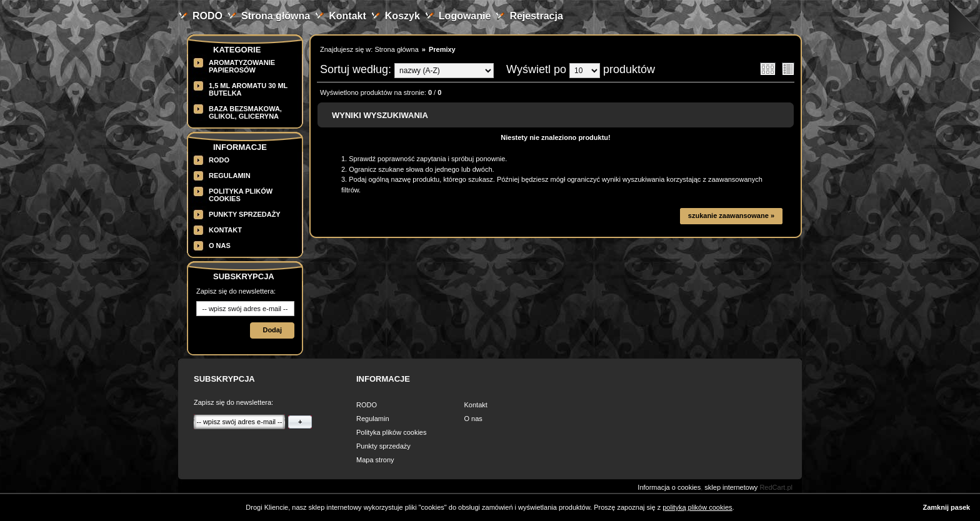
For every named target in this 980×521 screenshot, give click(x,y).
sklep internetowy (731, 487)
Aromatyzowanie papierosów (242, 66)
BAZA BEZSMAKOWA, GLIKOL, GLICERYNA (245, 112)
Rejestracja (536, 16)
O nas (220, 246)
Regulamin (230, 176)
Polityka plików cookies (392, 432)
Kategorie (237, 50)
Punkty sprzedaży (245, 214)
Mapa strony (375, 460)
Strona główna (276, 16)
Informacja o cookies (669, 487)
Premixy (442, 49)
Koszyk (402, 16)
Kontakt (347, 16)
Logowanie (465, 16)
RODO (207, 16)
